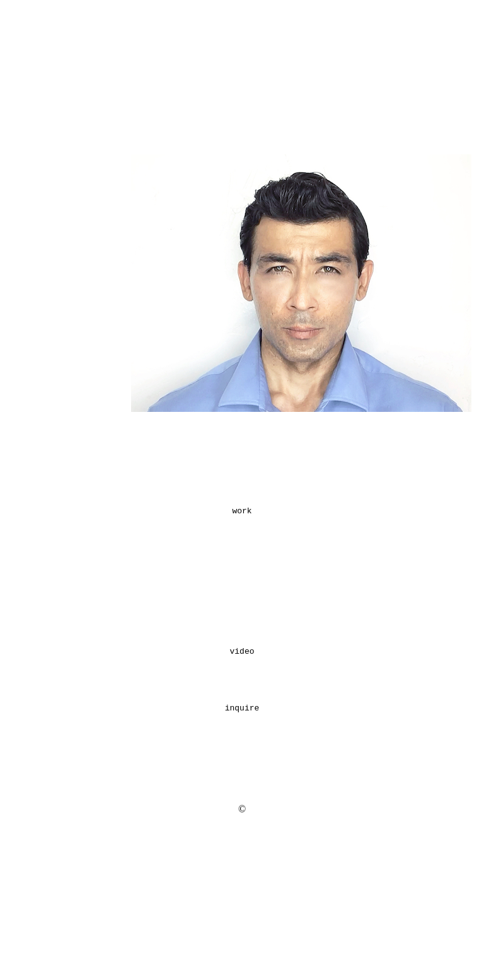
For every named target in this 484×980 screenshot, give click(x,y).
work (242, 556)
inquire (242, 790)
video (242, 722)
